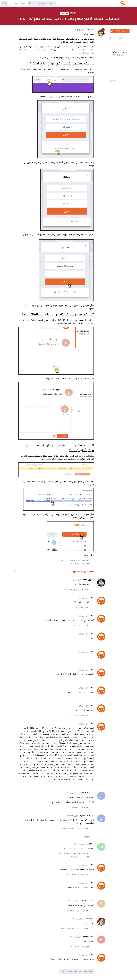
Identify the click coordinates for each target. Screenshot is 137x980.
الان (113, 81)
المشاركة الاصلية (117, 38)
